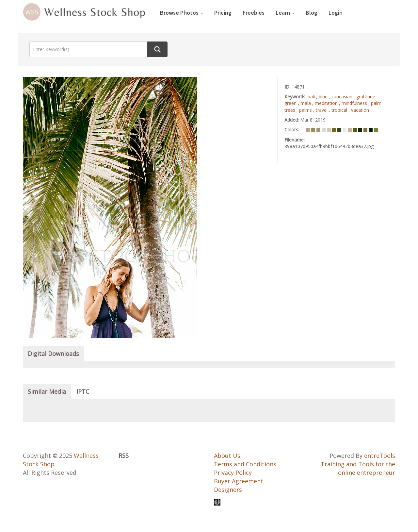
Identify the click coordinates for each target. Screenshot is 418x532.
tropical (340, 110)
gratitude (366, 97)
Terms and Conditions (245, 464)
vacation (360, 110)
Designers (228, 490)
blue (324, 97)
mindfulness (355, 103)
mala (306, 103)
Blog (312, 13)
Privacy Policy (233, 473)
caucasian (343, 97)
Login (336, 13)
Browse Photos (182, 13)
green (291, 103)
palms (306, 110)
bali (312, 97)
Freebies (254, 13)
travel (322, 110)
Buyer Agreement (239, 481)
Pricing (223, 13)
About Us (227, 456)
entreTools (380, 456)
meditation (327, 103)
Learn (285, 13)
